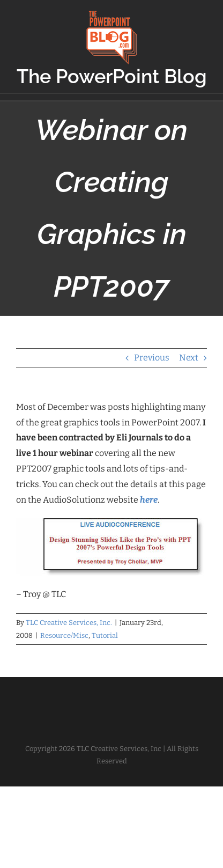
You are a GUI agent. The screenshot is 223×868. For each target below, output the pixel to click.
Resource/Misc (64, 635)
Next (189, 358)
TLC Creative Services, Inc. (69, 623)
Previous (152, 358)
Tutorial (105, 635)
